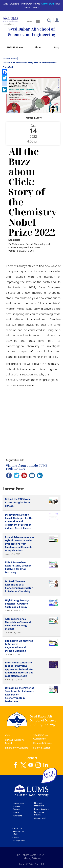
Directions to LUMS (18, 833)
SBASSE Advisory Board (14, 741)
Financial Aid (26, 4)
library (16, 812)
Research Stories (43, 743)
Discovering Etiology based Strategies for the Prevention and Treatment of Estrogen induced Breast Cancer (19, 521)
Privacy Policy (18, 841)
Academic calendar (17, 808)
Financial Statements (39, 804)
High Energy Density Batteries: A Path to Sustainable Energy (17, 604)
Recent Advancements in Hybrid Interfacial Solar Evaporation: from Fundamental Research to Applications (19, 544)
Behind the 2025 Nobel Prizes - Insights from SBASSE (18, 502)
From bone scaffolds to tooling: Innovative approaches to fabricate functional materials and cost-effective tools (19, 669)
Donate (37, 4)
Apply (6, 4)
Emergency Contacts (17, 748)
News (58, 4)
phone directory (41, 809)
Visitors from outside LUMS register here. (27, 467)
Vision (9, 735)
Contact (35, 7)
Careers (16, 837)
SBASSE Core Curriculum (40, 737)
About (38, 47)
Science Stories (42, 748)
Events (27, 7)
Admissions (14, 4)
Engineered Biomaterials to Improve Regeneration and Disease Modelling (19, 646)
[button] (49, 20)
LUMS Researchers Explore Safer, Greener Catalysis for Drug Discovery (18, 567)
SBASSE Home (15, 47)
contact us (17, 828)
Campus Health (48, 4)
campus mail (40, 818)
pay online (17, 816)
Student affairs (19, 803)
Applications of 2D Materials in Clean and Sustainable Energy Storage (18, 624)
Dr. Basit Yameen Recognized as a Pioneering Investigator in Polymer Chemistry (19, 586)
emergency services (39, 813)
